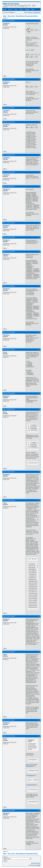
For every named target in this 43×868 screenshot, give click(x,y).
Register (27, 9)
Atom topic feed (36, 863)
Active (30, 12)
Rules (16, 9)
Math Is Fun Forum (11, 4)
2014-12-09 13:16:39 (9, 172)
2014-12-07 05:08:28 (9, 79)
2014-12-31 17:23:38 (9, 736)
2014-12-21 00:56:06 (9, 286)
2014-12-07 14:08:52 (9, 108)
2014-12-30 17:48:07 (9, 616)
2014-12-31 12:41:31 (9, 720)
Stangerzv (6, 23)
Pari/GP (29, 785)
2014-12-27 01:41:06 (9, 332)
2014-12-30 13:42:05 (9, 500)
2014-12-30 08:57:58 (9, 409)
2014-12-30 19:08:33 (9, 652)
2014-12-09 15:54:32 (9, 223)
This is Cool (11, 16)
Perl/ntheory (31, 775)
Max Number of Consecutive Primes (27, 16)
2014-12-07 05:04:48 (9, 21)
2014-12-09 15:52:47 (9, 186)
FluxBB (38, 865)
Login (33, 9)
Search (21, 9)
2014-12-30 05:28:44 (9, 393)
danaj (5, 352)
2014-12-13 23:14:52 (9, 252)
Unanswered (36, 12)
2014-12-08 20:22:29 (9, 155)
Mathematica (29, 766)
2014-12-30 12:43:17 (9, 472)
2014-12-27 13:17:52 (9, 349)
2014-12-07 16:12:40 (9, 122)
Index (5, 9)
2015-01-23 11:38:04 (9, 810)
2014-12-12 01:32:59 (9, 237)
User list (10, 9)
